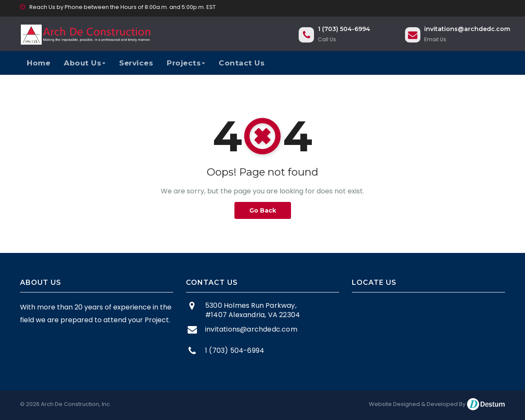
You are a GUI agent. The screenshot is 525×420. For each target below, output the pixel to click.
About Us (85, 63)
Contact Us (242, 63)
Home (39, 63)
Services (136, 63)
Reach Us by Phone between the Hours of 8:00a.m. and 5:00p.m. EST (118, 7)
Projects (186, 63)
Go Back (263, 210)
